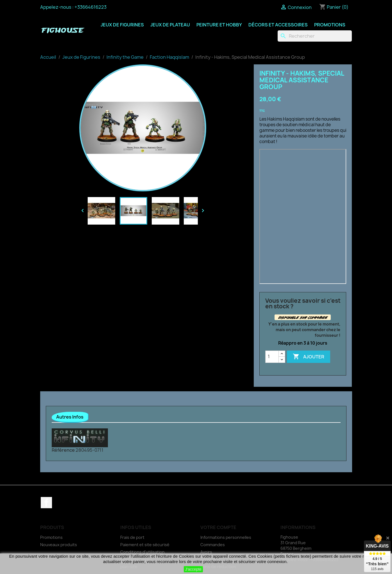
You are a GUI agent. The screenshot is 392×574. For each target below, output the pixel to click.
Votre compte (218, 527)
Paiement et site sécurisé (145, 545)
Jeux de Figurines (122, 25)
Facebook (46, 503)
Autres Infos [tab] (70, 417)
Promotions (330, 25)
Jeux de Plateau (170, 25)
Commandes (213, 545)
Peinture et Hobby (219, 25)
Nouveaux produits (59, 545)
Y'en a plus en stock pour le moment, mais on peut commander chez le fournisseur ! (304, 330)
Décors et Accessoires (278, 25)
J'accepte (193, 569)
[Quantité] (272, 357)
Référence (63, 450)
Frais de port (132, 537)
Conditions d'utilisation (142, 552)
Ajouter (309, 357)
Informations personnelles (226, 537)
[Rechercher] (315, 36)
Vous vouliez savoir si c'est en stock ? (303, 304)
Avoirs (206, 552)
